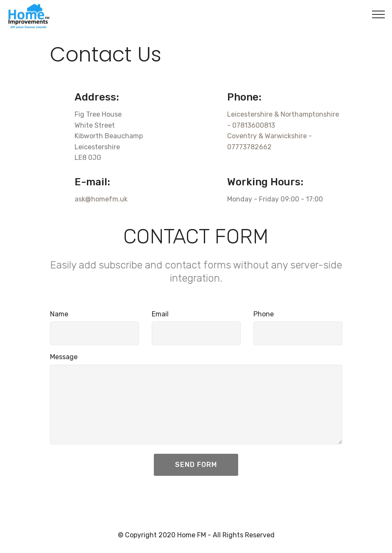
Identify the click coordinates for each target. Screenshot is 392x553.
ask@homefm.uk (101, 199)
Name (59, 314)
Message (64, 357)
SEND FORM (196, 465)
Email (160, 314)
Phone (264, 314)
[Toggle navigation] (379, 14)
